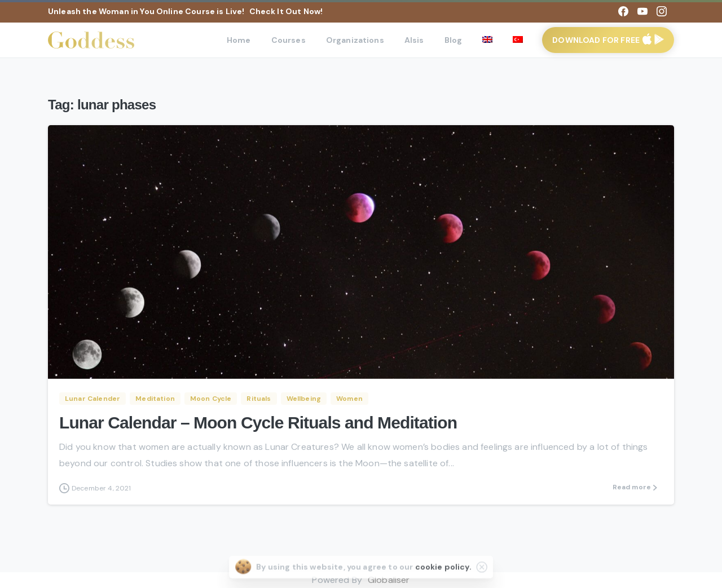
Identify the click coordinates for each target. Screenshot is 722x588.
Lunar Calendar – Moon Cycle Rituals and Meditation (258, 423)
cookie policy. (443, 573)
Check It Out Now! (286, 11)
